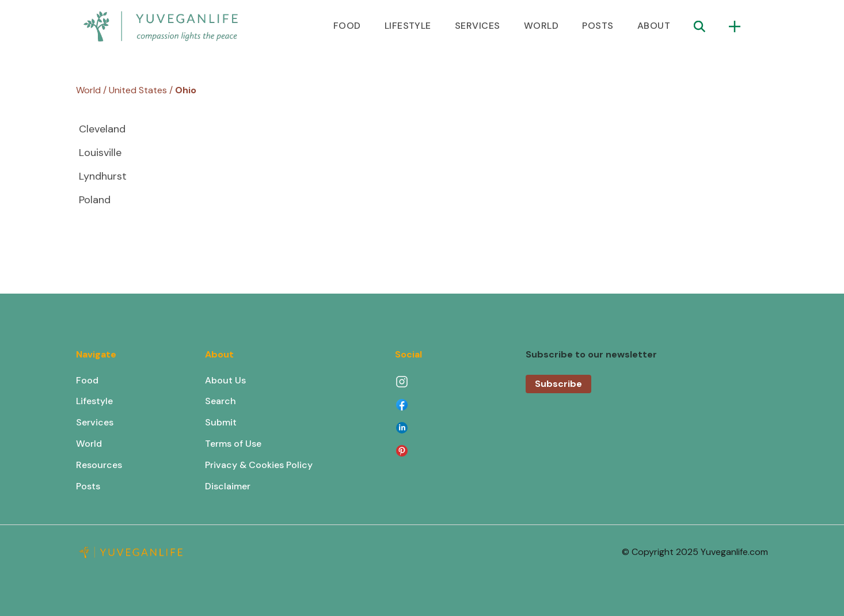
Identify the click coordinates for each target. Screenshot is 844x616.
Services (95, 422)
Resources (99, 465)
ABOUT (654, 26)
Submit (221, 422)
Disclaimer (228, 486)
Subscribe (558, 384)
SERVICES (478, 26)
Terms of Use (233, 444)
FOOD (347, 26)
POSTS (598, 26)
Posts (88, 486)
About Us (225, 380)
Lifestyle (94, 401)
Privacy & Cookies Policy (259, 465)
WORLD (541, 26)
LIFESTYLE (408, 26)
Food (87, 380)
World (89, 444)
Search (220, 401)
